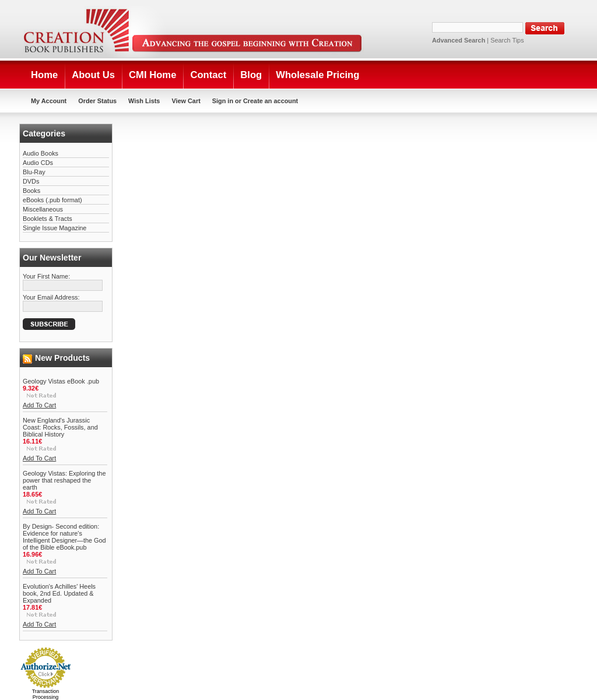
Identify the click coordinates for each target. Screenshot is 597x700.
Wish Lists (144, 101)
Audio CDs (38, 163)
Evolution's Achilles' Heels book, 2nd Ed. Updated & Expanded (59, 593)
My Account (49, 101)
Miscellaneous (43, 209)
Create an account (271, 101)
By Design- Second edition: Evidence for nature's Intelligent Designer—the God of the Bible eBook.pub (64, 537)
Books (31, 191)
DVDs (31, 181)
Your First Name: (46, 276)
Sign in (223, 101)
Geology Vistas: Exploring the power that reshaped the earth (64, 480)
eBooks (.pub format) (52, 200)
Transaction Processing (46, 694)
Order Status (97, 101)
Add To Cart (39, 405)
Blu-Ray (34, 172)
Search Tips (507, 40)
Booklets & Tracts (48, 219)
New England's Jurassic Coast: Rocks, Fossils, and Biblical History (60, 427)
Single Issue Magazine (55, 228)
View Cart (186, 101)
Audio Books (41, 153)
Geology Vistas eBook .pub (61, 381)
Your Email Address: (51, 297)
